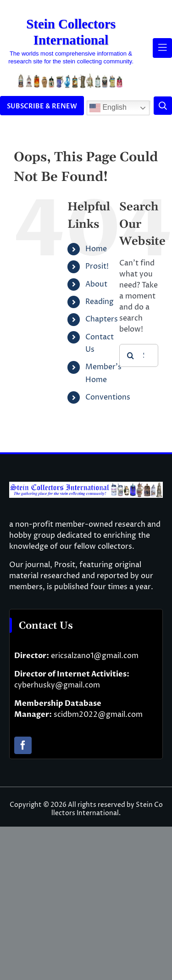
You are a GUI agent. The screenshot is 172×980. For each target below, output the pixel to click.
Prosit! (97, 266)
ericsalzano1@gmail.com (95, 656)
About (96, 284)
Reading (100, 302)
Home (96, 249)
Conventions (108, 397)
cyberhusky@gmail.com (57, 685)
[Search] (131, 355)
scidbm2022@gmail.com (98, 715)
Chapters (102, 319)
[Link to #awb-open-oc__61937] (162, 48)
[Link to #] (163, 106)
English (108, 108)
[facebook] (23, 745)
